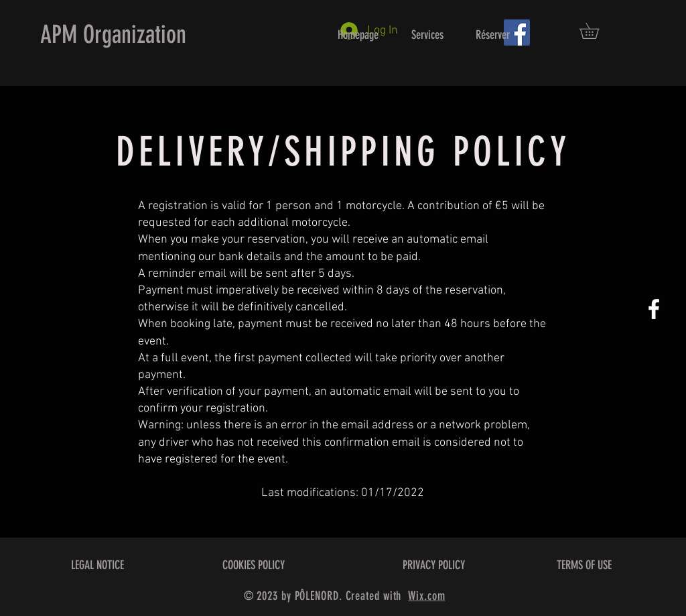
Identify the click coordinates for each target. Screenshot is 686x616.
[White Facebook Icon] (654, 309)
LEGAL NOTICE (97, 565)
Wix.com (426, 596)
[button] (597, 31)
